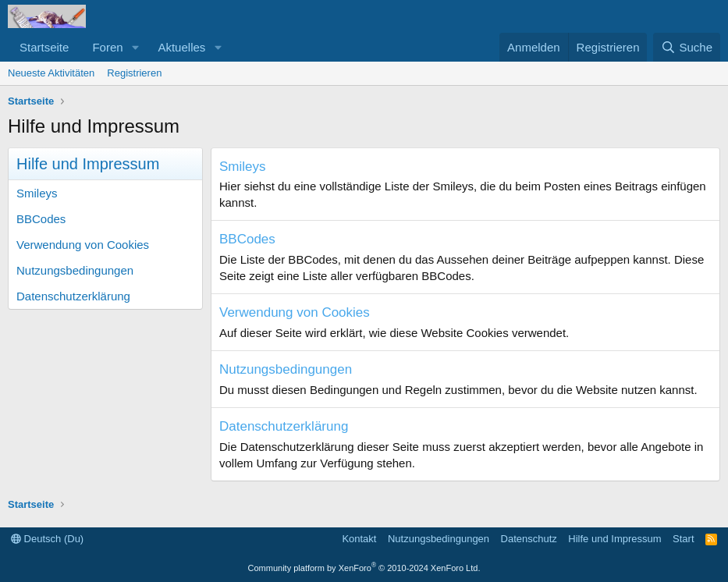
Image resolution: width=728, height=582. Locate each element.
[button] (135, 47)
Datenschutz (529, 539)
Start (683, 539)
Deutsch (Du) (47, 539)
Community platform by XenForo (364, 568)
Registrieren (134, 73)
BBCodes (41, 219)
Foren (107, 47)
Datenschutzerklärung (73, 296)
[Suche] (687, 47)
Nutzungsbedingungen (75, 270)
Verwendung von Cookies (83, 245)
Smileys (37, 193)
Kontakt (359, 539)
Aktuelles (181, 47)
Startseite (44, 47)
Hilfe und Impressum (614, 539)
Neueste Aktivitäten (51, 73)
